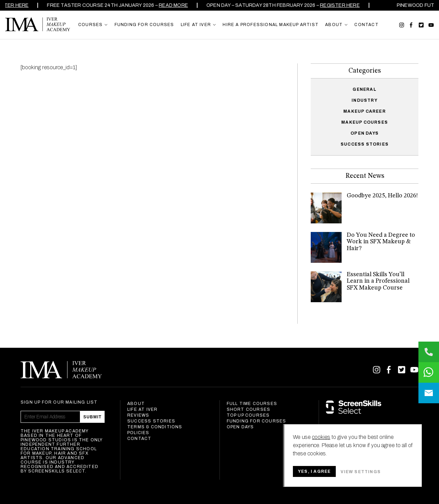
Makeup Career (365, 111)
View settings (361, 472)
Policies (138, 433)
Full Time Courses (252, 404)
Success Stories (365, 144)
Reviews (138, 415)
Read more (176, 5)
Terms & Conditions (155, 427)
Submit (92, 417)
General (364, 89)
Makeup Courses (365, 122)
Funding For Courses (257, 421)
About (136, 404)
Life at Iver (142, 409)
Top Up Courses (248, 415)
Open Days (365, 133)
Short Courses (249, 409)
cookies (321, 437)
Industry (365, 100)
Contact (139, 439)
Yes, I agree (314, 471)
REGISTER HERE (343, 5)
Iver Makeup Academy (38, 24)
